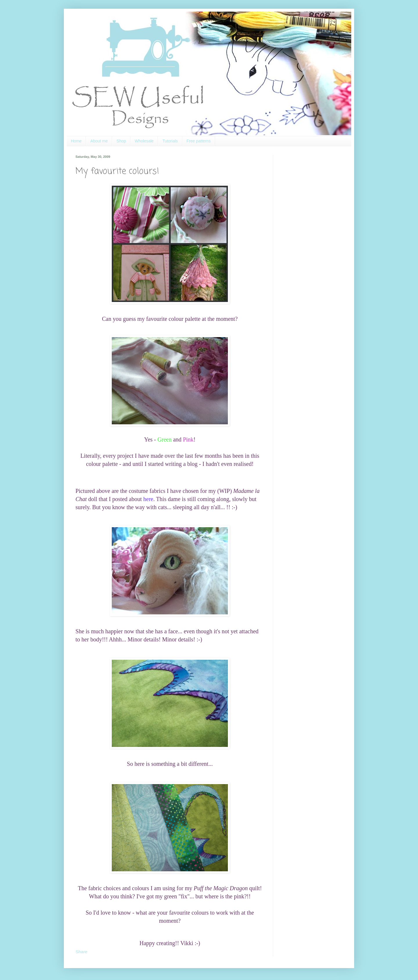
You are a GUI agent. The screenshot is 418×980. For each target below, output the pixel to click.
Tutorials (170, 141)
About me (99, 141)
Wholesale (144, 141)
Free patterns (199, 141)
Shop (121, 141)
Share (81, 952)
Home (76, 141)
